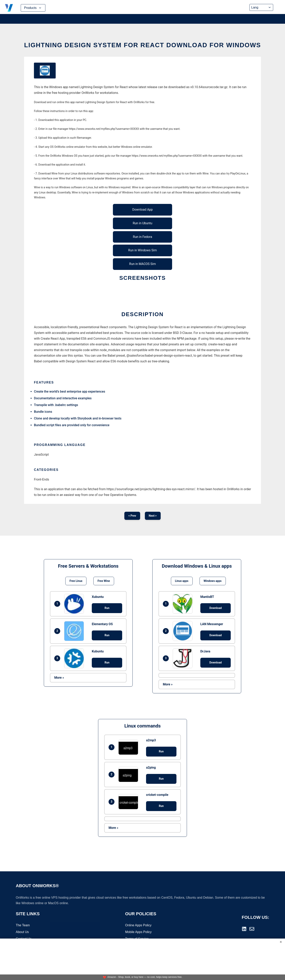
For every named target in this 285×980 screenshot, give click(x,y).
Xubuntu (98, 597)
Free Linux (76, 581)
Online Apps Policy (138, 926)
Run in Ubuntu (142, 223)
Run (107, 608)
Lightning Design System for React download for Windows (142, 45)
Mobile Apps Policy (138, 932)
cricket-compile (157, 795)
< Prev (132, 516)
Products (33, 8)
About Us (22, 932)
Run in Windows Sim (143, 250)
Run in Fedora (142, 237)
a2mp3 (151, 740)
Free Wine (104, 581)
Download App (142, 210)
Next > (153, 516)
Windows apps (213, 581)
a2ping (151, 768)
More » (59, 678)
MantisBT (207, 597)
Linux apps (182, 581)
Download (216, 608)
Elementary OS (102, 624)
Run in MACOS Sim (143, 264)
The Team (23, 926)
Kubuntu (98, 651)
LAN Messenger (212, 624)
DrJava (205, 651)
